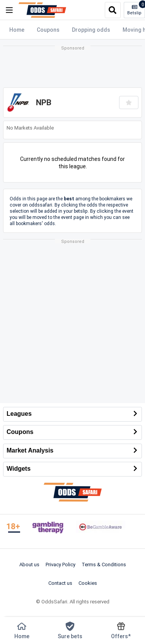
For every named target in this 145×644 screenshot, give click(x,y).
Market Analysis (72, 451)
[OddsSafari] (42, 10)
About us (29, 564)
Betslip (136, 9)
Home (17, 30)
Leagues (72, 414)
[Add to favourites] (129, 102)
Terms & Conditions (104, 564)
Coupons (48, 30)
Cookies (88, 583)
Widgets (72, 469)
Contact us (60, 583)
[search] (113, 10)
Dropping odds (91, 30)
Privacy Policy (61, 564)
